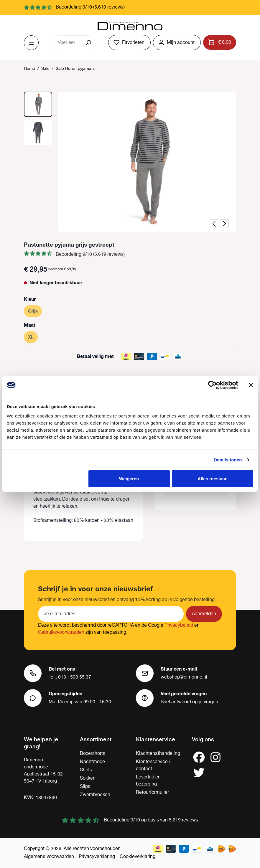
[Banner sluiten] (251, 385)
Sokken (88, 778)
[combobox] (66, 43)
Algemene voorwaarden (49, 857)
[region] (130, 162)
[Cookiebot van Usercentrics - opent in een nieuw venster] (212, 385)
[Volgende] (224, 224)
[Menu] (31, 43)
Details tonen (228, 460)
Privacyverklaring (97, 857)
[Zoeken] (89, 43)
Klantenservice (155, 739)
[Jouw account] (177, 43)
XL (33, 337)
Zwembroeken (95, 795)
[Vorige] (214, 224)
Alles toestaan (213, 478)
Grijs (35, 311)
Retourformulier (152, 792)
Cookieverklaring (138, 857)
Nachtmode (92, 762)
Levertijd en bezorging (148, 781)
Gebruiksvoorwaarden (61, 632)
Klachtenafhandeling (158, 754)
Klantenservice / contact (153, 765)
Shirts (86, 770)
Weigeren (129, 478)
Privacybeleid (179, 625)
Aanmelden (204, 614)
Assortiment (96, 739)
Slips (85, 787)
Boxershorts (93, 754)
